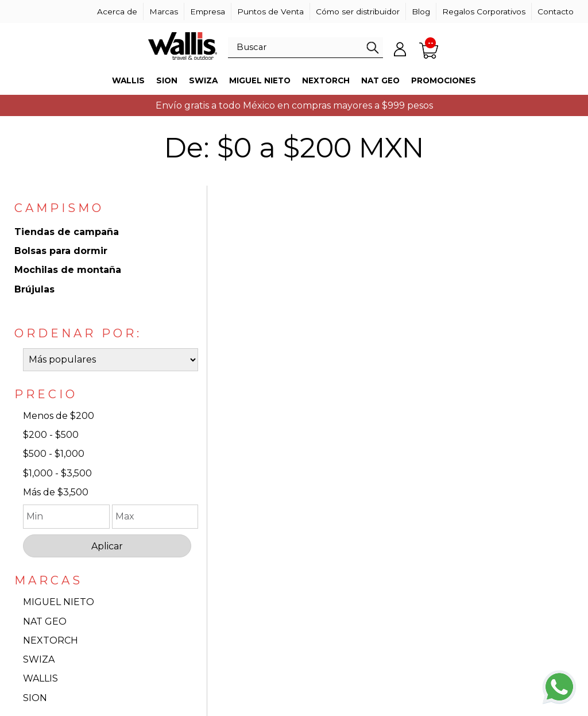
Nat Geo (380, 80)
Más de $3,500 (56, 492)
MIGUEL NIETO (59, 602)
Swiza (203, 80)
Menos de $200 (59, 416)
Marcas (164, 11)
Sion (167, 80)
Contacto (556, 11)
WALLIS (40, 678)
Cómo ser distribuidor (358, 11)
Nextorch (326, 80)
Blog (421, 11)
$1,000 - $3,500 (57, 473)
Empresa (208, 11)
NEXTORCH (51, 640)
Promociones (444, 80)
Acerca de (117, 11)
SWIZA (39, 659)
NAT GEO (45, 621)
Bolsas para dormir (61, 251)
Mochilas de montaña (68, 270)
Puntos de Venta (270, 11)
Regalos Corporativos (484, 11)
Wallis (128, 80)
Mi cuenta (400, 49)
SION (35, 698)
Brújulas (34, 289)
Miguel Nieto (260, 80)
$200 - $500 (51, 435)
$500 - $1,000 (54, 454)
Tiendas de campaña (67, 232)
